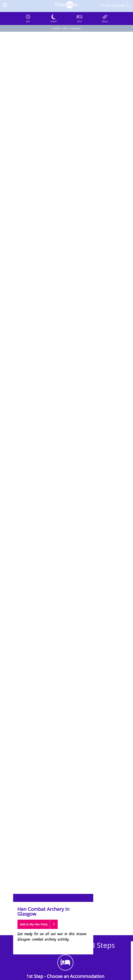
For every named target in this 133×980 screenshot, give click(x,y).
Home (56, 28)
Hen (65, 28)
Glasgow (75, 28)
